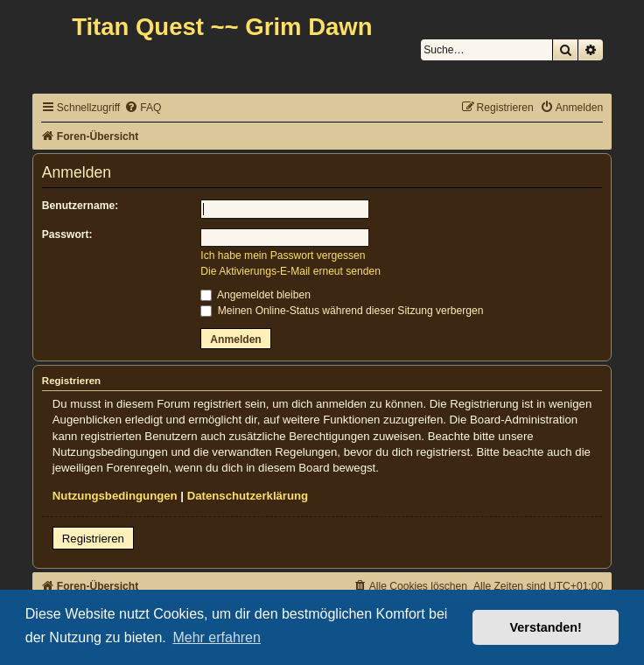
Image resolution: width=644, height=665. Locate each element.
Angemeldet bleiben (255, 295)
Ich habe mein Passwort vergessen (283, 255)
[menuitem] (143, 108)
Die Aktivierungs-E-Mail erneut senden (290, 271)
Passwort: (67, 234)
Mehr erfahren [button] (217, 637)
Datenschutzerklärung (248, 496)
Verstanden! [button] (546, 627)
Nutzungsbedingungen (115, 496)
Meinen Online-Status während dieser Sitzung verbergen (342, 311)
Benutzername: (80, 206)
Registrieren (93, 539)
